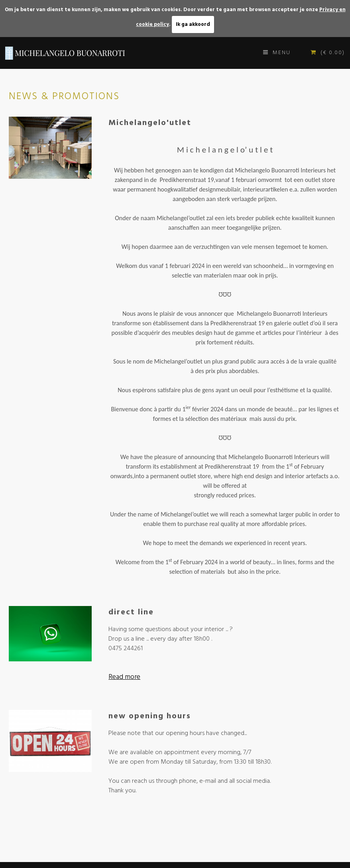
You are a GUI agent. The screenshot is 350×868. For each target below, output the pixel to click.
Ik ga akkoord (193, 24)
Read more (124, 677)
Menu (277, 53)
